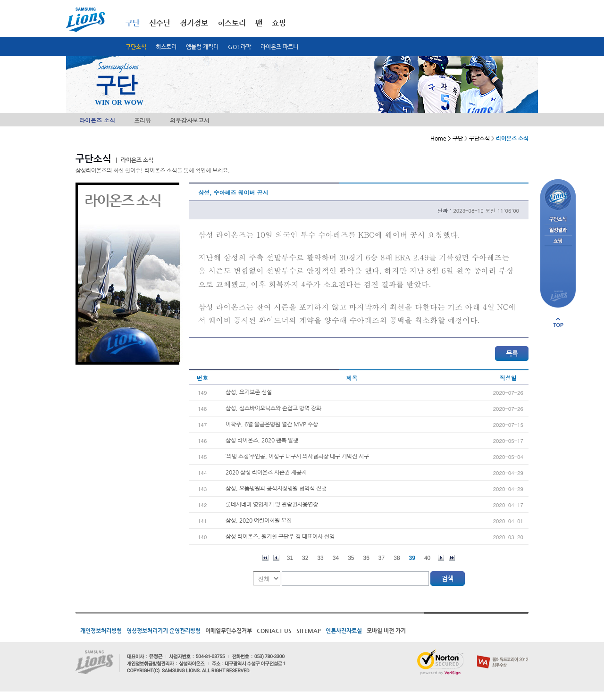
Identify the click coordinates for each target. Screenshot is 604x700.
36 (366, 558)
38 (397, 558)
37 (382, 558)
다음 (441, 558)
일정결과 (558, 230)
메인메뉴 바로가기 (0, 0)
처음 (265, 558)
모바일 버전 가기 (386, 631)
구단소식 (136, 47)
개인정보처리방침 (101, 631)
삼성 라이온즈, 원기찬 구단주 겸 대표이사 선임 (280, 536)
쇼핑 (279, 23)
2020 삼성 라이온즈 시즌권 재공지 (266, 472)
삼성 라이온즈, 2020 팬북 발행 (262, 440)
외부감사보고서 (190, 120)
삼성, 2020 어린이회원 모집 (259, 520)
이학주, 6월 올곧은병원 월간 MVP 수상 (272, 424)
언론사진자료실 (344, 631)
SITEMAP (309, 631)
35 (351, 558)
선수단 (160, 23)
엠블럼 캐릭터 (202, 47)
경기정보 (194, 23)
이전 (276, 558)
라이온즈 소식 (97, 120)
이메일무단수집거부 (229, 631)
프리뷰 (143, 120)
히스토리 (166, 47)
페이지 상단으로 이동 (558, 322)
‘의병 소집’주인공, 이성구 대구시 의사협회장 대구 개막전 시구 (297, 456)
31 (290, 558)
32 (305, 558)
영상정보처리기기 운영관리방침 (164, 631)
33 (320, 558)
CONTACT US (274, 631)
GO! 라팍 (239, 47)
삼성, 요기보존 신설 (249, 392)
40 (427, 558)
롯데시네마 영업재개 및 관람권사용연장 (272, 504)
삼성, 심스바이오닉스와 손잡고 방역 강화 (273, 408)
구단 (133, 23)
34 (336, 558)
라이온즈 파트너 (279, 47)
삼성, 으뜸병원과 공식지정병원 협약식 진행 (276, 488)
